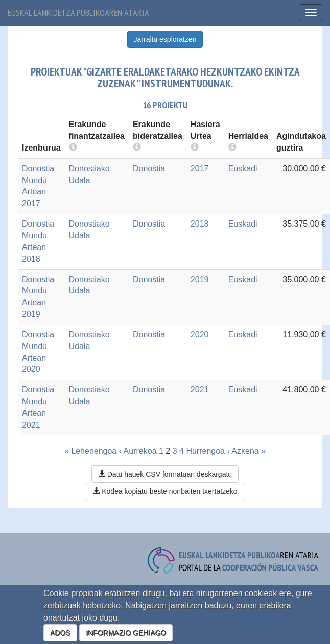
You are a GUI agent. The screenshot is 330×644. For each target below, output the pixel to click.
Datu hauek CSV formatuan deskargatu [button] (165, 474)
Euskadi (243, 169)
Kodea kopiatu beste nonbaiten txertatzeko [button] (165, 491)
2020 (200, 335)
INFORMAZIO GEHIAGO (126, 633)
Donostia (149, 169)
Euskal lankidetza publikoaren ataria (78, 13)
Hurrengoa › (208, 451)
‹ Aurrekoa (138, 451)
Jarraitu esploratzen (165, 39)
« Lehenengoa (90, 451)
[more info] (195, 148)
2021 (200, 390)
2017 (200, 169)
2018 (200, 224)
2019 (200, 279)
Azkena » (249, 451)
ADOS (60, 633)
